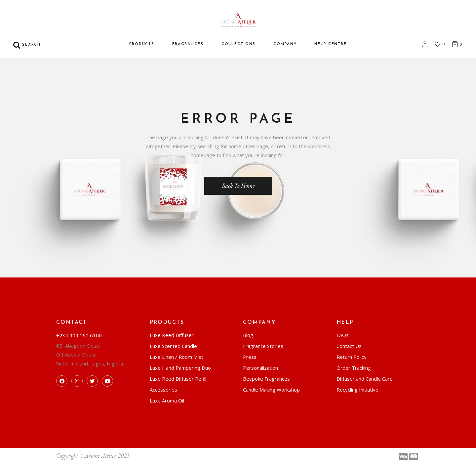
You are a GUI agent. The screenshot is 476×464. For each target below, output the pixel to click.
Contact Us (349, 346)
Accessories (163, 390)
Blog (248, 335)
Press (250, 357)
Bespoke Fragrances (266, 379)
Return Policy (352, 357)
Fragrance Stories (263, 346)
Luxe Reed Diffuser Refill (178, 379)
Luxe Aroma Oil (167, 401)
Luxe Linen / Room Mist (177, 357)
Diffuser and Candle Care (365, 379)
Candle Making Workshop (271, 390)
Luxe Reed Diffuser (172, 335)
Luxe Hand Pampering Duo (180, 368)
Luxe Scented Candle (173, 346)
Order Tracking (354, 368)
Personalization (260, 368)
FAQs (343, 335)
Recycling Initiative (357, 390)
